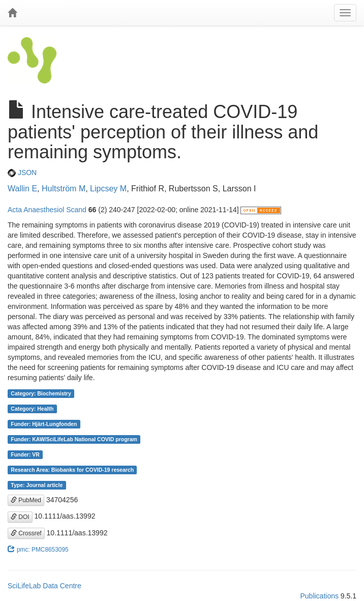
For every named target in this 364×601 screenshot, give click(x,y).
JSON (22, 173)
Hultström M (64, 189)
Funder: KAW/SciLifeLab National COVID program (74, 439)
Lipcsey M (108, 189)
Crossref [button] (26, 533)
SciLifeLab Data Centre (44, 586)
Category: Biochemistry (41, 393)
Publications (319, 596)
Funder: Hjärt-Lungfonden (44, 424)
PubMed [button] (26, 500)
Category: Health (32, 409)
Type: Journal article (37, 485)
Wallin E (22, 189)
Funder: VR (25, 454)
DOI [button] (20, 517)
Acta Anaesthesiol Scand (47, 210)
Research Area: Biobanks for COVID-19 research (72, 470)
